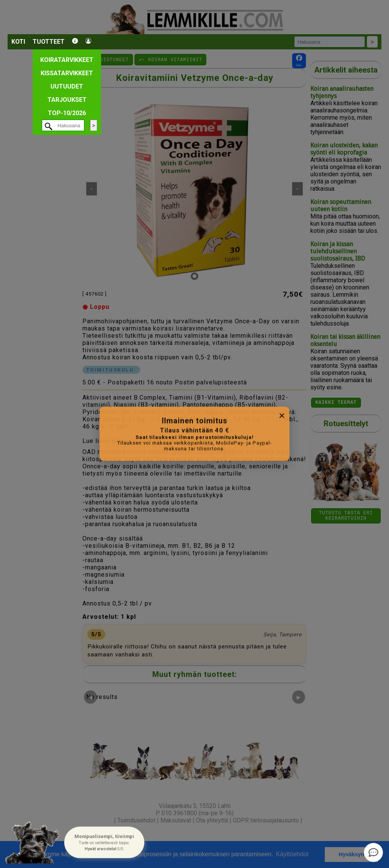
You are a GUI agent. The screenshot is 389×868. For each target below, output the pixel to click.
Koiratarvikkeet (67, 60)
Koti (18, 42)
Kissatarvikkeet (67, 73)
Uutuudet (67, 86)
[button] (104, 843)
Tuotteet (49, 42)
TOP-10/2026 (67, 113)
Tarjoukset (67, 100)
